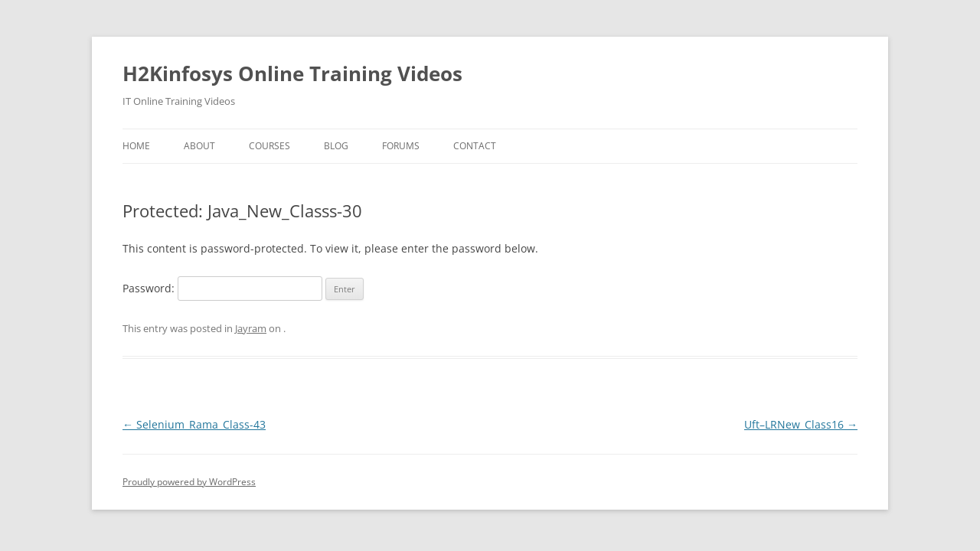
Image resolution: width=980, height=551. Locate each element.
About (199, 146)
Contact (475, 146)
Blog (336, 146)
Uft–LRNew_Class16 (801, 424)
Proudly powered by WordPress (189, 482)
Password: (222, 288)
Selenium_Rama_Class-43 (194, 424)
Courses (269, 146)
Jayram (251, 328)
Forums (401, 146)
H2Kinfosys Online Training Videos (292, 73)
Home (136, 146)
